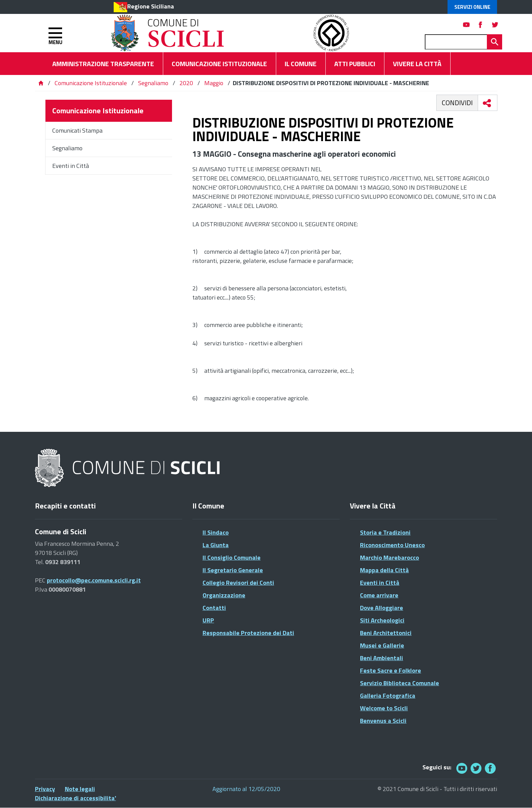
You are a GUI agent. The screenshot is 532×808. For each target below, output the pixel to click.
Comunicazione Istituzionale (91, 83)
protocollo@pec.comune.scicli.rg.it (94, 580)
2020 (186, 83)
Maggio (214, 83)
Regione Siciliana (151, 6)
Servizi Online (472, 7)
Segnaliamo (153, 83)
